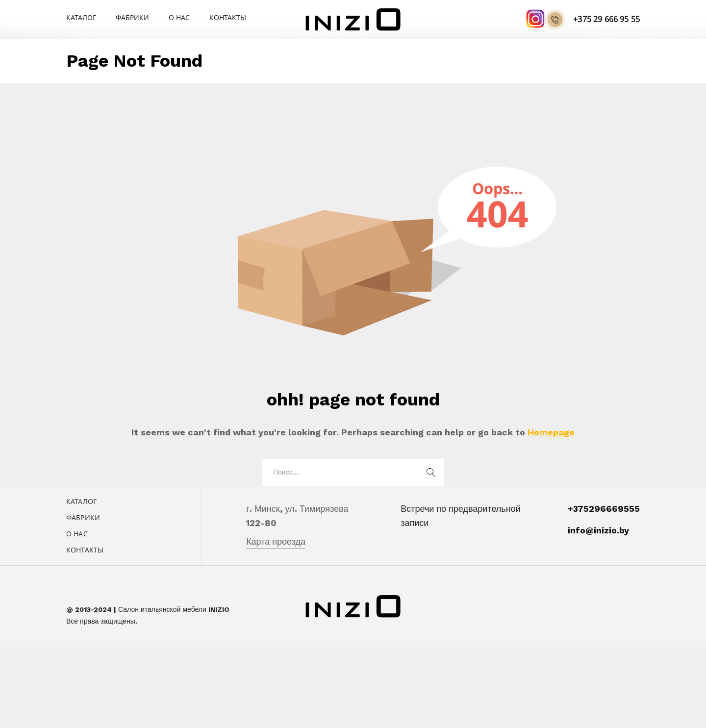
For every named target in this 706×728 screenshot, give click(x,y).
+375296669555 (604, 509)
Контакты (228, 17)
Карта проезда (276, 541)
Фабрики (132, 17)
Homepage (551, 432)
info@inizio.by (598, 530)
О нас (179, 17)
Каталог (81, 17)
